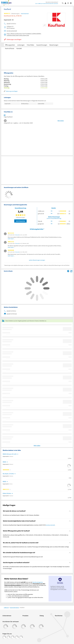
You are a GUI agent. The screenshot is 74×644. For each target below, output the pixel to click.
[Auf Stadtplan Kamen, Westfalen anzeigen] (71, 271)
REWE (4, 462)
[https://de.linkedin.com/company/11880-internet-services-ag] (17, 637)
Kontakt (19, 48)
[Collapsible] (70, 511)
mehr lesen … (11, 239)
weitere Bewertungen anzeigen (37, 260)
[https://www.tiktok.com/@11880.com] (13, 637)
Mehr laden (37, 445)
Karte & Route (10, 48)
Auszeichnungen (42, 45)
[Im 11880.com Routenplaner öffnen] (68, 271)
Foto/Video (30, 45)
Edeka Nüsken (7, 493)
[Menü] (71, 3)
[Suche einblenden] (63, 3)
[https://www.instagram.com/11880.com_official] (8, 637)
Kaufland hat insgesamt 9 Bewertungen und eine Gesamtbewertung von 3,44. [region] (23, 557)
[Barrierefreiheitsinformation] (69, 3)
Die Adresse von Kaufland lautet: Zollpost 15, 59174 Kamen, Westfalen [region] (21, 515)
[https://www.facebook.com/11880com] (4, 637)
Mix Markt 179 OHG (8, 474)
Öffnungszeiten (10, 45)
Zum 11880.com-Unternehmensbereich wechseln (47, 4)
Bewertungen (54, 45)
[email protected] (50, 525)
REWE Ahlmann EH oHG (10, 454)
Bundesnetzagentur (38, 582)
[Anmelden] (66, 3)
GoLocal (17, 235)
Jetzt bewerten (20, 221)
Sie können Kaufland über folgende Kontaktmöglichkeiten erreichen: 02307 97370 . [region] (29, 525)
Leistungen (21, 45)
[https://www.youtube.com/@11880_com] (21, 637)
